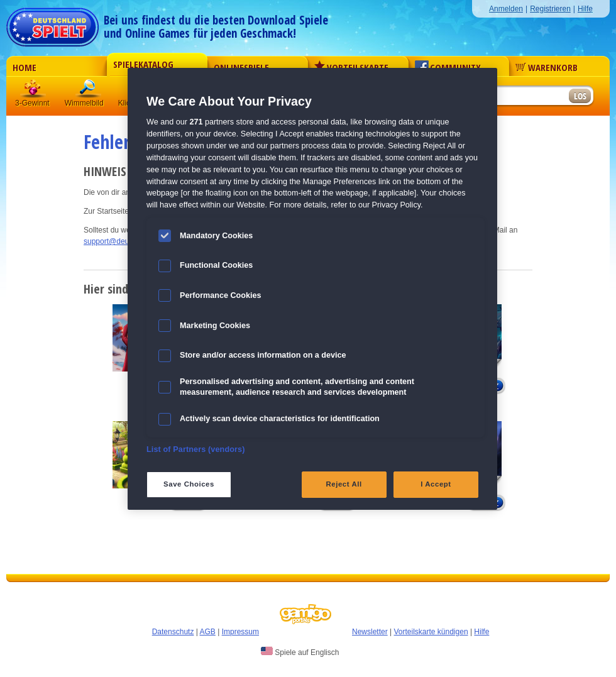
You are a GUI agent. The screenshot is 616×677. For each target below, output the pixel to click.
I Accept (436, 484)
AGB (208, 632)
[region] (312, 289)
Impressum (240, 632)
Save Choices (189, 484)
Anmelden (506, 9)
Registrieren (550, 9)
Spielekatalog (143, 64)
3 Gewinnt (33, 91)
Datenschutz (173, 632)
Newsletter (370, 632)
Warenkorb (547, 67)
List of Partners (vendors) (196, 449)
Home (25, 67)
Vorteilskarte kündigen (431, 632)
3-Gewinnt (32, 103)
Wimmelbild (89, 91)
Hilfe (585, 9)
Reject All (344, 484)
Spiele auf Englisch (300, 652)
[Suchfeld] (519, 96)
